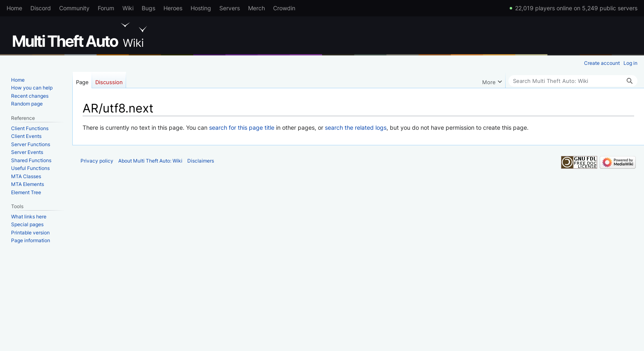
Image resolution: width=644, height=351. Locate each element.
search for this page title (242, 127)
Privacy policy (97, 161)
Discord (41, 8)
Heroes (173, 8)
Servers (230, 8)
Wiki (128, 8)
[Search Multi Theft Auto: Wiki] (573, 81)
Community (74, 8)
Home (14, 8)
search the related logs (356, 127)
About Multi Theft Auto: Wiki (150, 161)
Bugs (148, 8)
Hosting (201, 8)
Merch (256, 8)
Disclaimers (201, 161)
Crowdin (284, 8)
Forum (106, 8)
